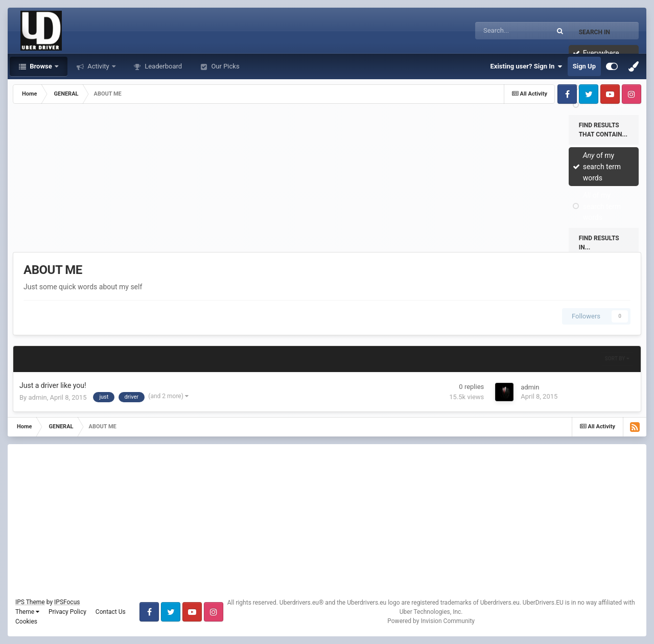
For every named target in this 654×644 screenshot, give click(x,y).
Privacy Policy (67, 612)
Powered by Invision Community (431, 621)
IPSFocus (67, 602)
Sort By (617, 359)
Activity (98, 66)
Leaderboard (162, 66)
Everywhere (601, 53)
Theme (27, 612)
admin (37, 397)
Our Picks (224, 66)
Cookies (26, 622)
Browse (41, 66)
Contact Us (111, 612)
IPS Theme (30, 602)
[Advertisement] (327, 180)
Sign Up (584, 66)
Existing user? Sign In (527, 66)
